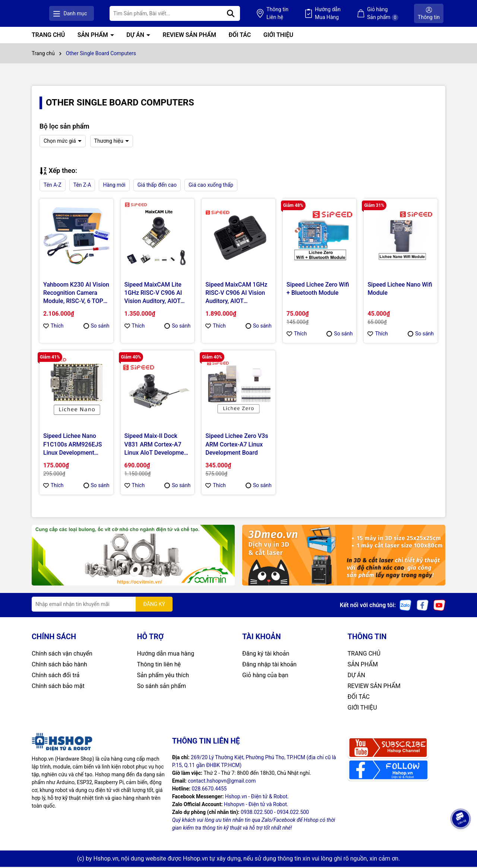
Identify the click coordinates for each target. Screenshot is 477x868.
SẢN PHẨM (94, 36)
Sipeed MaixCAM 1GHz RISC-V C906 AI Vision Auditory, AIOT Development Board (236, 294)
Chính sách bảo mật (58, 687)
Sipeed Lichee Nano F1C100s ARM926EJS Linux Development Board (72, 446)
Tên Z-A (82, 186)
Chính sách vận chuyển (62, 655)
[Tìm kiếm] (273, 14)
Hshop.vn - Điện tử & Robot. (257, 798)
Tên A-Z (53, 186)
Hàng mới (114, 186)
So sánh (97, 327)
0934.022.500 (293, 813)
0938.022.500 (257, 813)
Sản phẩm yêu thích (163, 676)
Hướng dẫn (349, 14)
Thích (53, 327)
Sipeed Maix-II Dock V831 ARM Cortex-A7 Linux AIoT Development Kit (157, 446)
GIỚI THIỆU (278, 36)
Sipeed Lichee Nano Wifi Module (400, 289)
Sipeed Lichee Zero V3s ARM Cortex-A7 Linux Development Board (237, 445)
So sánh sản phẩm (162, 687)
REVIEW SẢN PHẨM (189, 36)
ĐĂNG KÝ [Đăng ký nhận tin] (154, 605)
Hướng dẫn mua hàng (166, 655)
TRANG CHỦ (48, 36)
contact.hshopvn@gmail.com (222, 782)
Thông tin (309, 14)
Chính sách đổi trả (56, 676)
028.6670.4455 (209, 790)
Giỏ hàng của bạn (265, 676)
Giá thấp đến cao (157, 186)
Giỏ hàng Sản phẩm (393, 14)
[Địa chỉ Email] (102, 605)
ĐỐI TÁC (240, 36)
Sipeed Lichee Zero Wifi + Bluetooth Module (318, 289)
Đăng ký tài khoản (266, 655)
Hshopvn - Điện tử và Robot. (256, 805)
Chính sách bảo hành (59, 665)
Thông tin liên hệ (159, 665)
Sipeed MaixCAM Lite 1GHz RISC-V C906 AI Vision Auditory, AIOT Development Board (153, 294)
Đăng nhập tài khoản (269, 665)
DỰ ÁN (136, 36)
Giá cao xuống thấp (211, 186)
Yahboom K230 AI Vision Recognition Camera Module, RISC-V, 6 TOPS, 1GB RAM (76, 294)
